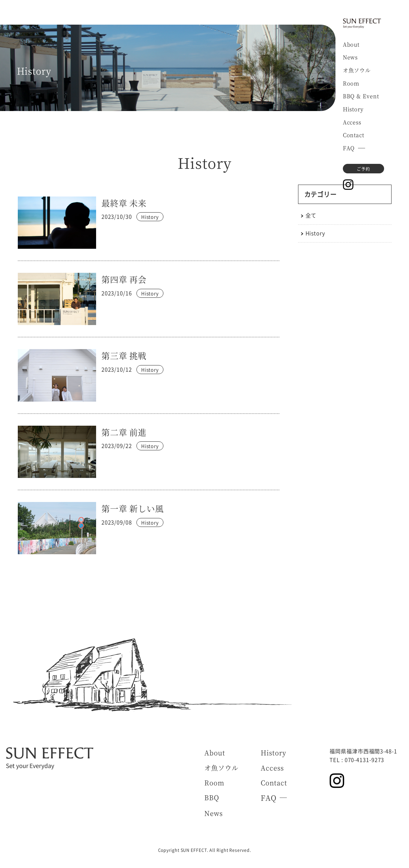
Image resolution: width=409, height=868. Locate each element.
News (350, 57)
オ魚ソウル (357, 70)
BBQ (212, 797)
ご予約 (363, 169)
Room (351, 83)
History (353, 109)
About (351, 44)
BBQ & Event (361, 96)
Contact (354, 135)
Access (352, 122)
